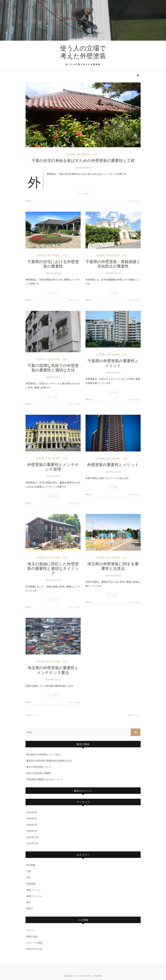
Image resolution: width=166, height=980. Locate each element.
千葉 (78, 154)
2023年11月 (33, 843)
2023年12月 (33, 837)
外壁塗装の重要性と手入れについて (45, 779)
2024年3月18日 (83, 168)
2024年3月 (32, 818)
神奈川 (30, 908)
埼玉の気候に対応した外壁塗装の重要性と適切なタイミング (53, 568)
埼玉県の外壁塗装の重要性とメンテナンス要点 (53, 670)
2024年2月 (32, 825)
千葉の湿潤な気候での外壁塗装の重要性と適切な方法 (53, 368)
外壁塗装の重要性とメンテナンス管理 (53, 467)
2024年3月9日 (53, 377)
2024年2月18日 (113, 576)
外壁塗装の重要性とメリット (113, 464)
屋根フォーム (33, 890)
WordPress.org (34, 949)
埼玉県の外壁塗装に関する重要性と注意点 (113, 566)
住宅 (95, 154)
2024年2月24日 (113, 472)
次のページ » (134, 715)
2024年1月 (32, 831)
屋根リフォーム (34, 896)
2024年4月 (32, 812)
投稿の (32, 936)
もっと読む (83, 194)
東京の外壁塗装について (39, 767)
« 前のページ (32, 715)
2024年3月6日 (113, 373)
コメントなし (134, 201)
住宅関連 (71, 154)
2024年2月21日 (53, 580)
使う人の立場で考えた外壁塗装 (83, 52)
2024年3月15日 (53, 273)
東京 (29, 902)
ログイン (31, 930)
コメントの (34, 943)
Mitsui (28, 201)
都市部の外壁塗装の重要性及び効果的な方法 (49, 761)
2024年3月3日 (53, 476)
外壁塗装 (86, 154)
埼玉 (108, 458)
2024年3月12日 (113, 273)
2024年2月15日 (53, 680)
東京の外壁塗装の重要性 (39, 773)
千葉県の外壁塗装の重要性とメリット (113, 363)
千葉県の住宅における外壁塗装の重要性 (53, 264)
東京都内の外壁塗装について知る (43, 754)
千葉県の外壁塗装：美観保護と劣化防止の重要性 (113, 264)
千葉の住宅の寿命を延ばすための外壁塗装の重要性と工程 (83, 160)
